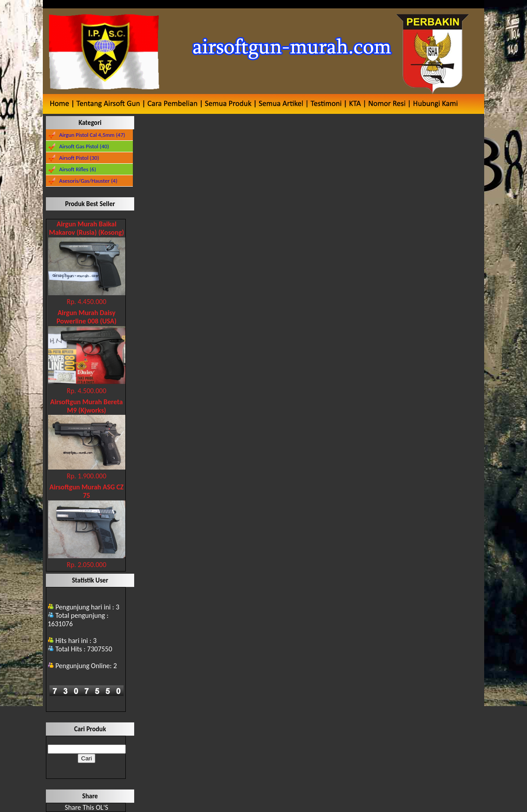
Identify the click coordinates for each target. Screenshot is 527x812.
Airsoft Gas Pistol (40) (84, 146)
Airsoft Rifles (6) (78, 169)
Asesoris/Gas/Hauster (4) (88, 181)
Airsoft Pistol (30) (79, 158)
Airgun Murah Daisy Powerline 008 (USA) (87, 317)
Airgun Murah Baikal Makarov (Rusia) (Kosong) (87, 228)
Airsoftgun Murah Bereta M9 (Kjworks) (87, 406)
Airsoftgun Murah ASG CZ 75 (87, 491)
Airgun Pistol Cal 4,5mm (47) (92, 135)
